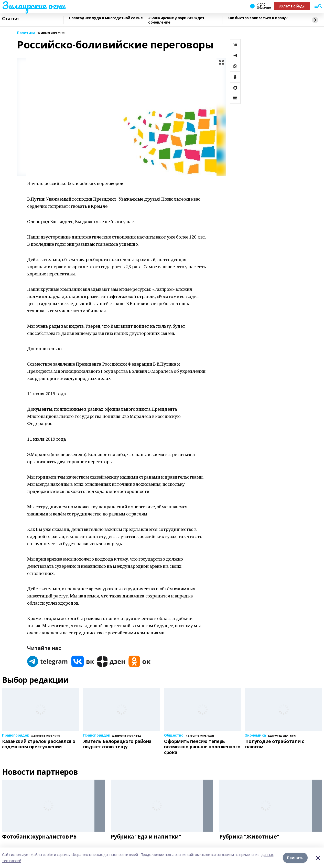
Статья (10, 19)
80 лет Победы (292, 6)
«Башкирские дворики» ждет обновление (176, 20)
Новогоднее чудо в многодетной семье (106, 18)
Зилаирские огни (34, 5)
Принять (295, 858)
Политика (26, 33)
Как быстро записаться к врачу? (257, 18)
